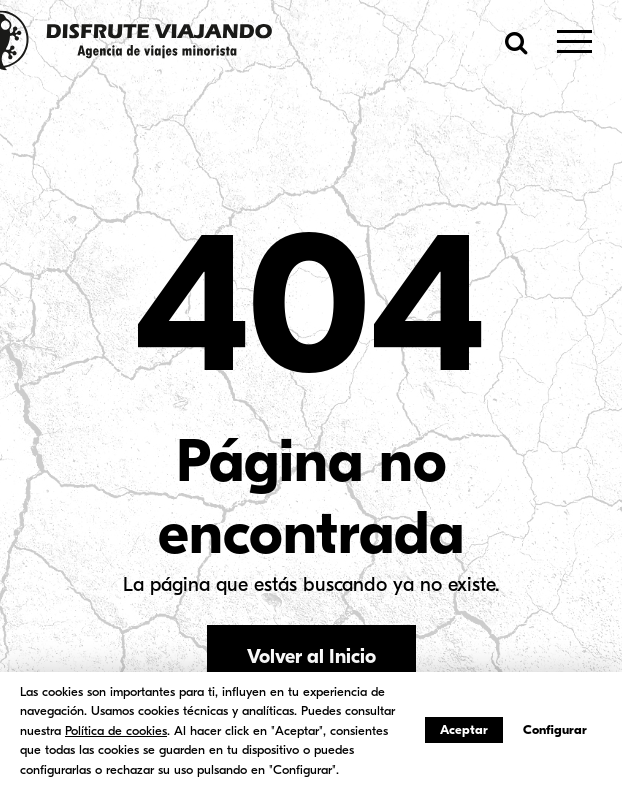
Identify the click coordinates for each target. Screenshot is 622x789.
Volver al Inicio (311, 656)
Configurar (555, 729)
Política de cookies (116, 730)
